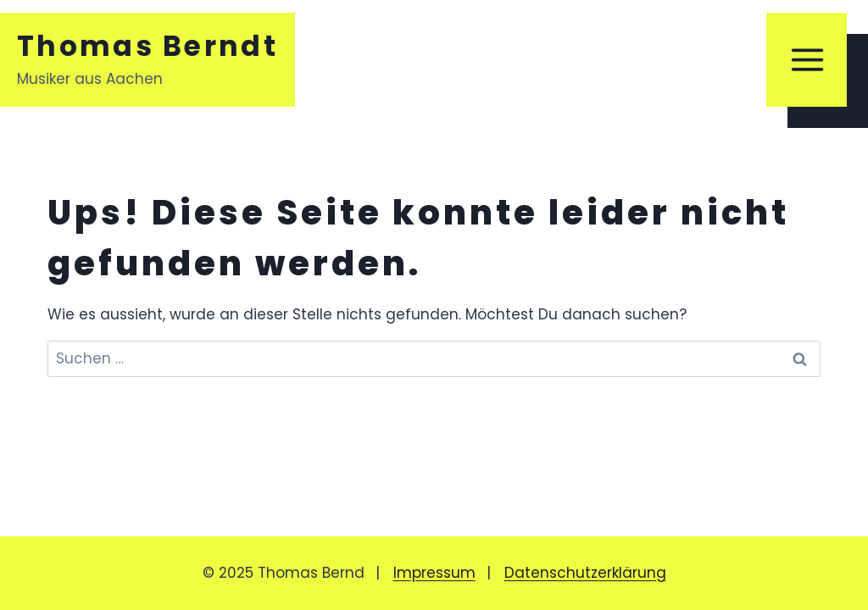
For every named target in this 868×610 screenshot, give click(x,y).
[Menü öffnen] (807, 60)
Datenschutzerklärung (585, 573)
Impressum (434, 573)
